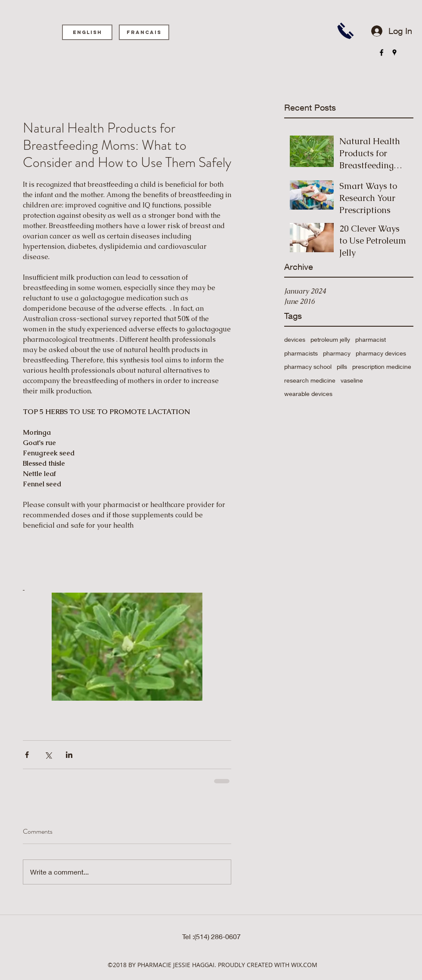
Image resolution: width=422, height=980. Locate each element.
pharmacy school (308, 366)
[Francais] (144, 32)
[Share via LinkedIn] (69, 755)
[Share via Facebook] (27, 755)
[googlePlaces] (394, 53)
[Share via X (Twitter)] (48, 755)
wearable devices (308, 394)
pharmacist (371, 339)
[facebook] (382, 53)
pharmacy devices (381, 353)
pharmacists (301, 353)
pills (342, 366)
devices (295, 339)
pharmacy (337, 353)
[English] (87, 32)
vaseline (352, 380)
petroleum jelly (330, 339)
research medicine (310, 380)
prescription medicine (382, 366)
